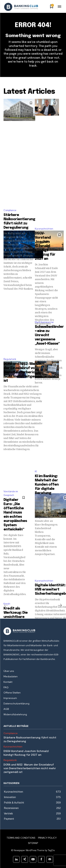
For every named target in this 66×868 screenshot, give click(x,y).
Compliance (10, 210)
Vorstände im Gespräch (11, 493)
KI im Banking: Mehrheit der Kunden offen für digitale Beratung (47, 485)
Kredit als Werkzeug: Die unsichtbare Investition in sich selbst (16, 617)
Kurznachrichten (44, 229)
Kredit (7, 604)
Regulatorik (10, 359)
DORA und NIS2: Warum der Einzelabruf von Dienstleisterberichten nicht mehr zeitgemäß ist (23, 372)
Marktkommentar (44, 322)
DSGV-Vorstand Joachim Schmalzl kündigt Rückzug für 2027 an (45, 246)
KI (36, 471)
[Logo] (21, 7)
